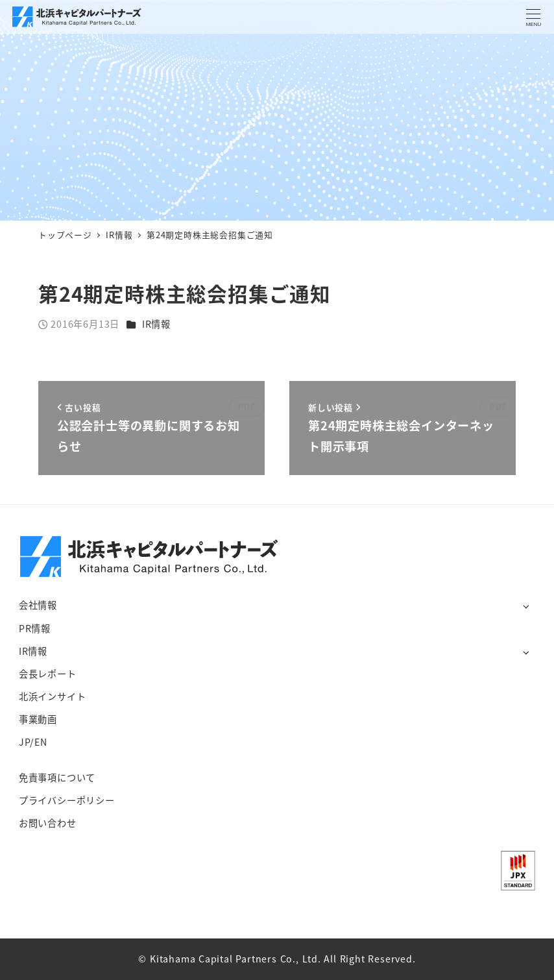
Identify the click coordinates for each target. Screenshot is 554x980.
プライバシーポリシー (67, 800)
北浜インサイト (53, 696)
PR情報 (35, 628)
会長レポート (48, 674)
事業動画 (38, 719)
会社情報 (38, 605)
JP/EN (33, 742)
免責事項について (57, 778)
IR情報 (156, 324)
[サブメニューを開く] (526, 606)
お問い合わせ (48, 823)
